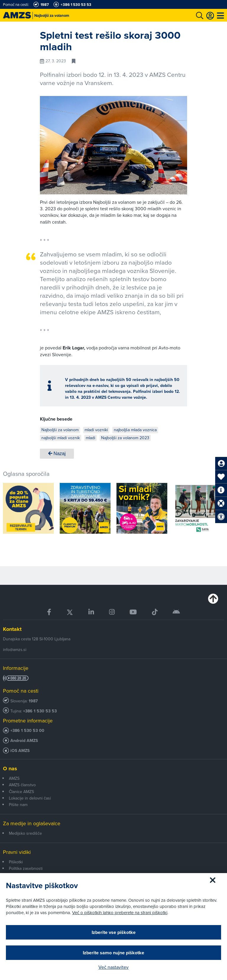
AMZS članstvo (22, 785)
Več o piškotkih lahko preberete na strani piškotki (120, 913)
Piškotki (16, 862)
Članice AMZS (21, 792)
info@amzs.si (15, 649)
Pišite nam (18, 805)
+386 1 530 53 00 (27, 731)
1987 (33, 701)
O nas (10, 769)
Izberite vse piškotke (114, 932)
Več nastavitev (113, 967)
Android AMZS (24, 741)
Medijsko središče (25, 833)
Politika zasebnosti (26, 868)
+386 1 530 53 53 (40, 711)
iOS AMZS (20, 751)
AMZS (14, 778)
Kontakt (12, 629)
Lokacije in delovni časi (30, 798)
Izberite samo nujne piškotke (113, 953)
